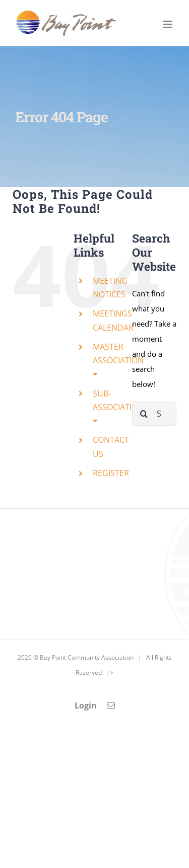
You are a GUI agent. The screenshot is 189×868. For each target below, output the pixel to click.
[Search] (144, 414)
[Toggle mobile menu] (169, 24)
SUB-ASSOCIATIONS (120, 406)
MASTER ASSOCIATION (118, 360)
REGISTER (111, 473)
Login (86, 705)
